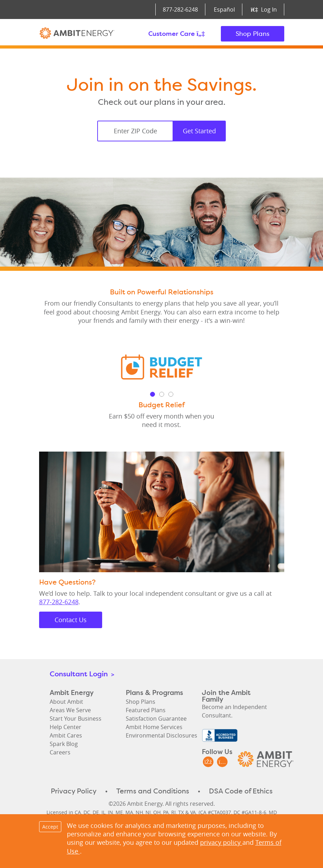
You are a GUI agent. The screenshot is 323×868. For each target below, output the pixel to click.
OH (157, 812)
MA (129, 812)
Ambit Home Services (154, 727)
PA (166, 812)
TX (181, 812)
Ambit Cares (66, 735)
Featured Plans (146, 710)
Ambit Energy (77, 34)
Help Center (66, 727)
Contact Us (71, 620)
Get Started (199, 131)
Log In (264, 9)
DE (96, 812)
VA (193, 812)
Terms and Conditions (153, 791)
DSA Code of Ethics (241, 791)
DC (87, 812)
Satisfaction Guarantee (156, 719)
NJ (148, 812)
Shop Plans (253, 34)
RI (173, 812)
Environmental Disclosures (161, 735)
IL (103, 812)
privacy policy (221, 842)
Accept (50, 827)
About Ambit (66, 702)
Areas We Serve (70, 710)
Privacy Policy (74, 791)
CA (78, 812)
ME (119, 812)
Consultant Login (82, 674)
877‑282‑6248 (180, 9)
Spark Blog (64, 744)
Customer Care (177, 34)
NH (139, 812)
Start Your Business (76, 719)
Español (224, 9)
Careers (60, 752)
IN (110, 812)
